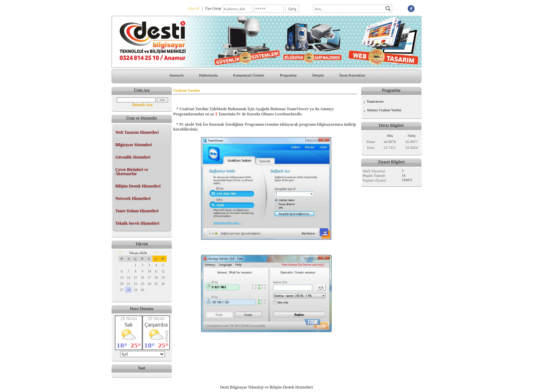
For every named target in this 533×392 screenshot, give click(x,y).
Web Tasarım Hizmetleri (137, 132)
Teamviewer (375, 101)
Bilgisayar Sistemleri (134, 145)
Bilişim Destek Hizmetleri (138, 186)
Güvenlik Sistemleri (133, 157)
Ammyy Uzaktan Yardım (384, 110)
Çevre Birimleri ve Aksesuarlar (132, 172)
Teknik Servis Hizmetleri (137, 223)
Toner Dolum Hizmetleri (137, 211)
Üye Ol (194, 8)
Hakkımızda (208, 75)
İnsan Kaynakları (352, 75)
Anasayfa (177, 75)
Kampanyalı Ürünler (249, 75)
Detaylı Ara (142, 105)
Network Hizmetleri (133, 198)
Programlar (288, 75)
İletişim (318, 75)
